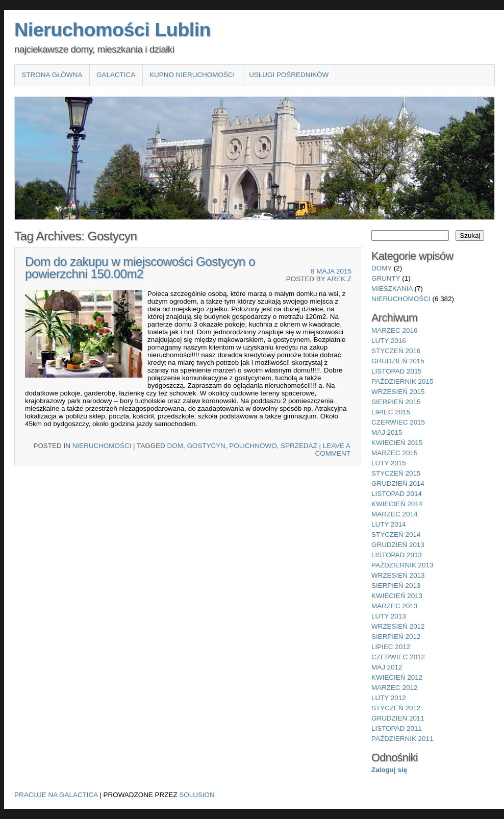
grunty (386, 278)
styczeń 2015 (396, 473)
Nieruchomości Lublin (112, 30)
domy (382, 268)
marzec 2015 (394, 453)
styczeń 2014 (396, 535)
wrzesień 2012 (398, 626)
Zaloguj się (389, 770)
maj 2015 (387, 432)
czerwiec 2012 (398, 657)
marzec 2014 (394, 514)
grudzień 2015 (398, 361)
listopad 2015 (397, 371)
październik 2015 (402, 381)
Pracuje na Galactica (56, 795)
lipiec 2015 (391, 412)
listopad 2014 (397, 494)
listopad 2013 (397, 555)
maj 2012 (387, 667)
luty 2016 (389, 341)
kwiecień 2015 (397, 443)
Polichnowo (253, 446)
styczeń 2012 (396, 708)
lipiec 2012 (391, 647)
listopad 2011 (397, 728)
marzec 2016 (394, 330)
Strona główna (52, 75)
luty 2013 (389, 616)
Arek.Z (339, 279)
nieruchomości (102, 446)
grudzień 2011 (398, 718)
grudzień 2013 (398, 545)
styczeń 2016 (396, 351)
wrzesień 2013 (398, 575)
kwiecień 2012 (397, 677)
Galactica (116, 75)
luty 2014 (389, 524)
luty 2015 (389, 463)
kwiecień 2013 (397, 596)
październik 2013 (402, 565)
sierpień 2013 (396, 586)
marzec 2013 (394, 606)
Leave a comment (333, 450)
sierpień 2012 (396, 637)
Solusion (197, 795)
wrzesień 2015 (398, 392)
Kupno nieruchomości (192, 75)
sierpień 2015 (396, 402)
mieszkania (392, 289)
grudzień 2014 (398, 483)
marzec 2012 (394, 688)
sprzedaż (299, 446)
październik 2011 (402, 739)
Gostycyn (206, 446)
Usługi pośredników (289, 75)
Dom (175, 446)
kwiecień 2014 (397, 504)
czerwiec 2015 (398, 422)
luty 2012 (389, 698)
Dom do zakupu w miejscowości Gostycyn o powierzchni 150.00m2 (140, 268)
